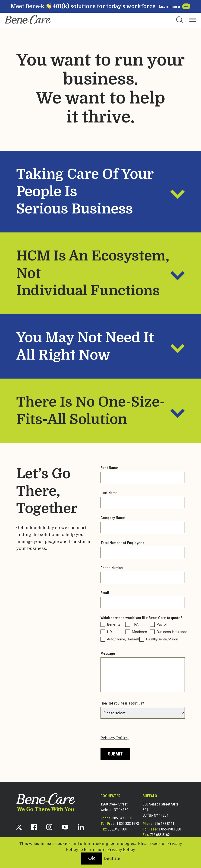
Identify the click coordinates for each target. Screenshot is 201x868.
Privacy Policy (115, 738)
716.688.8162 (160, 835)
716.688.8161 (164, 824)
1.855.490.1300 (170, 829)
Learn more (175, 6)
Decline (112, 859)
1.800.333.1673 (128, 824)
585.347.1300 (122, 818)
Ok (92, 858)
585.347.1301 (118, 829)
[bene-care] (28, 20)
